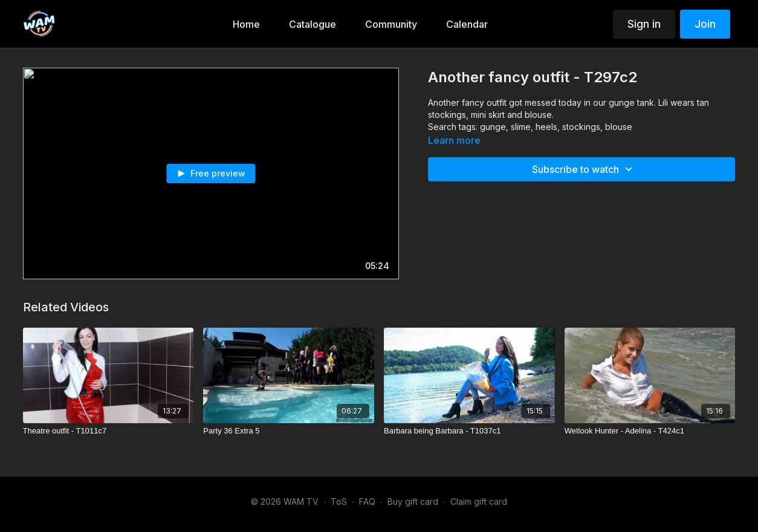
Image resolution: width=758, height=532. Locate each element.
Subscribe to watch (584, 169)
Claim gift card (479, 501)
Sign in (644, 24)
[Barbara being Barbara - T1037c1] (469, 431)
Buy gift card (413, 501)
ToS (339, 501)
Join (705, 24)
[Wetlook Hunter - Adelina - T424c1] (650, 431)
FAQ (367, 501)
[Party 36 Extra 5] (289, 431)
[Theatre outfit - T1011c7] (109, 431)
